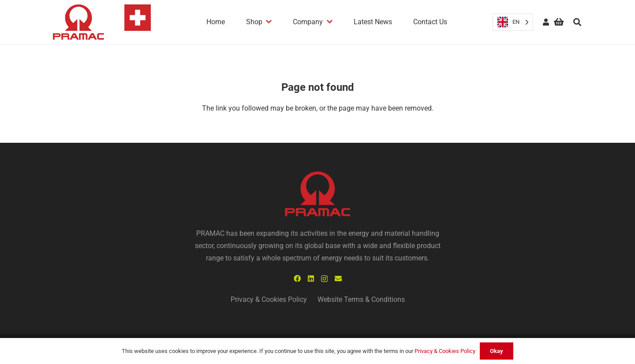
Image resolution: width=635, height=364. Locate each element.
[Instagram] (324, 279)
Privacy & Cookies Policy (269, 299)
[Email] (338, 279)
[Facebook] (297, 279)
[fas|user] (546, 22)
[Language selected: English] (513, 22)
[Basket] (559, 22)
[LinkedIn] (311, 279)
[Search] (577, 22)
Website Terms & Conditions (361, 299)
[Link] (102, 22)
